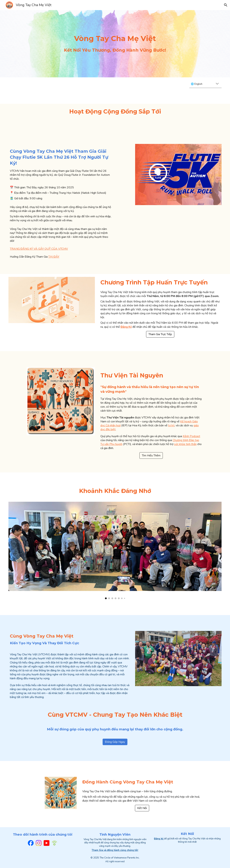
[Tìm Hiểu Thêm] (151, 455)
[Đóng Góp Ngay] (115, 742)
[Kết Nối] (142, 808)
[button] (226, 5)
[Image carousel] (115, 550)
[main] (115, 38)
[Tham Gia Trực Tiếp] (160, 334)
